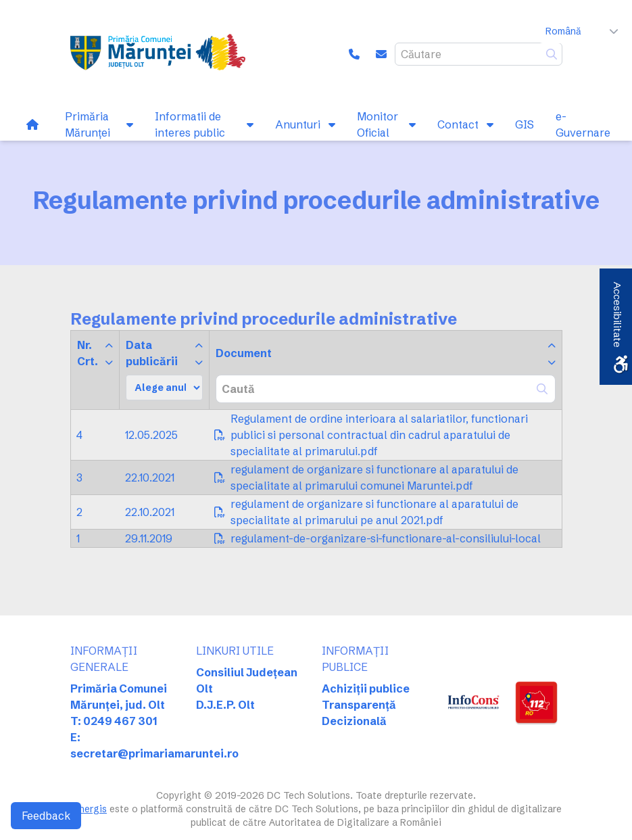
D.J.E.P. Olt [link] (225, 705)
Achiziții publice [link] (366, 689)
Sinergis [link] (89, 809)
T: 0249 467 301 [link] (114, 721)
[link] (158, 54)
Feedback (46, 816)
